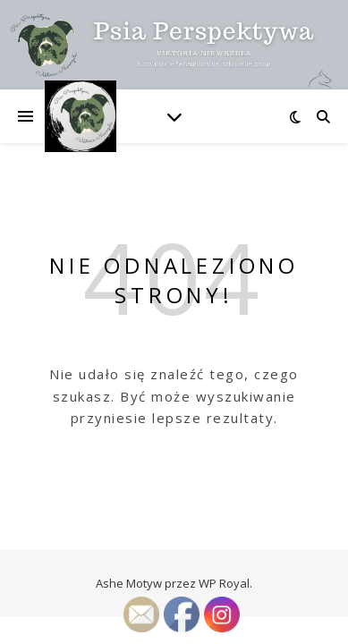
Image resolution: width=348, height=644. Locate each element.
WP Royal (224, 583)
